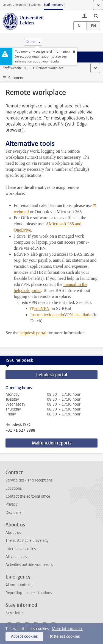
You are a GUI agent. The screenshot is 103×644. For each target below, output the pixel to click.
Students (35, 5)
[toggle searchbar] (96, 16)
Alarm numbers (18, 585)
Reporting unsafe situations (29, 593)
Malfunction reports (52, 443)
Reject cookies (67, 636)
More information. (67, 629)
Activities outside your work (29, 565)
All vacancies (16, 557)
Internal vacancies (21, 549)
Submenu (16, 78)
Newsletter (15, 613)
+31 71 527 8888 (20, 431)
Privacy (12, 504)
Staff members (53, 5)
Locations (14, 488)
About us (13, 533)
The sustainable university (27, 541)
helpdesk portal (52, 375)
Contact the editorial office (28, 496)
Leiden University (14, 5)
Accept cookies (24, 636)
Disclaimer (14, 513)
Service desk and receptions (29, 480)
